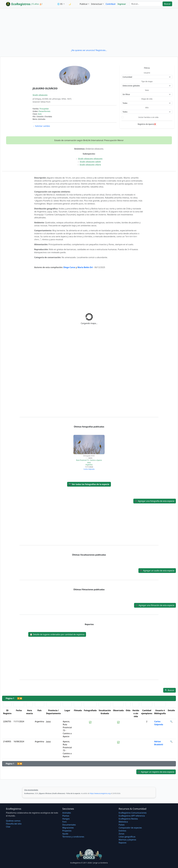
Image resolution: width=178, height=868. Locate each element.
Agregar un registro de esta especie (156, 772)
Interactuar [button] (97, 4)
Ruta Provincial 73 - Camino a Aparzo (89, 460)
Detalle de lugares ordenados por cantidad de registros (57, 634)
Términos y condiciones (73, 837)
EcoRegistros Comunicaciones (133, 813)
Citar (8, 827)
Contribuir (111, 4)
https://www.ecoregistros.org (100, 793)
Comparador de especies (130, 828)
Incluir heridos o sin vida (148, 117)
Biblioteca (123, 822)
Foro (64, 822)
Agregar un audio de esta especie (157, 571)
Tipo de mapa (147, 81)
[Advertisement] (89, 28)
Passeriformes (45, 111)
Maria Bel (82, 267)
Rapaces (122, 843)
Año (147, 108)
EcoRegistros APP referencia (132, 816)
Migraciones (68, 828)
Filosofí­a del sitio (14, 824)
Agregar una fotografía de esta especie (155, 501)
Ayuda (65, 834)
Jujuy (89, 462)
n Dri (90, 267)
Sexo (147, 90)
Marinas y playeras (127, 840)
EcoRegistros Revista (128, 819)
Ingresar (122, 4)
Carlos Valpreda (89, 469)
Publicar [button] (84, 4)
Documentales (69, 825)
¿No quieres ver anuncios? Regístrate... (89, 50)
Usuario (147, 73)
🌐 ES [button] (60, 4)
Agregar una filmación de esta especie (155, 605)
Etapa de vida (147, 99)
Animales (67, 813)
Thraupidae (44, 109)
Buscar (167, 4)
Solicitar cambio (41, 126)
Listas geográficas (127, 837)
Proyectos (67, 831)
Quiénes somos (13, 821)
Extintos (122, 831)
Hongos (66, 819)
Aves (40, 114)
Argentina (89, 465)
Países (122, 825)
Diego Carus (69, 267)
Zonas (121, 834)
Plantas (66, 816)
